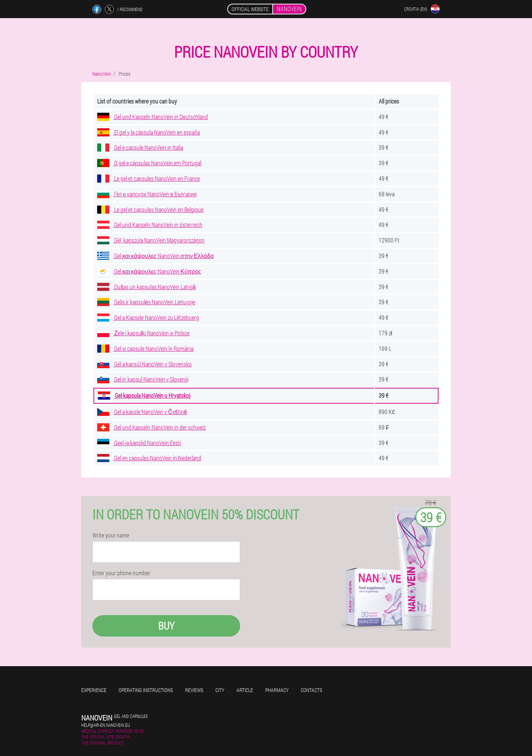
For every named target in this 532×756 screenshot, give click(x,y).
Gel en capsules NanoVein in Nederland (149, 458)
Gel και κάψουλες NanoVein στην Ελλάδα (156, 256)
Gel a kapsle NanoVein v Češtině (142, 412)
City (220, 690)
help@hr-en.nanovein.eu (106, 725)
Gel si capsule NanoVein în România (145, 348)
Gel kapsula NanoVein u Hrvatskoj (144, 395)
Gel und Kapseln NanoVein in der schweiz (151, 427)
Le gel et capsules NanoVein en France (149, 178)
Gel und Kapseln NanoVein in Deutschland (153, 117)
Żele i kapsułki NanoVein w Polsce (143, 333)
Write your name (111, 535)
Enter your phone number (121, 573)
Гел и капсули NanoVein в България (147, 194)
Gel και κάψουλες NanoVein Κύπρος (149, 271)
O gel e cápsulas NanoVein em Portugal (149, 163)
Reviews (194, 690)
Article (245, 690)
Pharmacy (277, 690)
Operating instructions (146, 690)
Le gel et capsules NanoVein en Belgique (150, 209)
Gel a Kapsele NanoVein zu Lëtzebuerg (148, 317)
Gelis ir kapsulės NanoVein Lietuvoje (146, 302)
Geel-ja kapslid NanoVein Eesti (139, 443)
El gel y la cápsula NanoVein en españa (149, 132)
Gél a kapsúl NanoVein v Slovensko (144, 364)
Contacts (311, 690)
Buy (166, 626)
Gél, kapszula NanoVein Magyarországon (151, 240)
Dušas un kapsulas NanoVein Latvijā (146, 287)
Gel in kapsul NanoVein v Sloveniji (143, 379)
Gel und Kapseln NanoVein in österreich (150, 225)
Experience (94, 690)
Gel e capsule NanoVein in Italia (140, 147)
